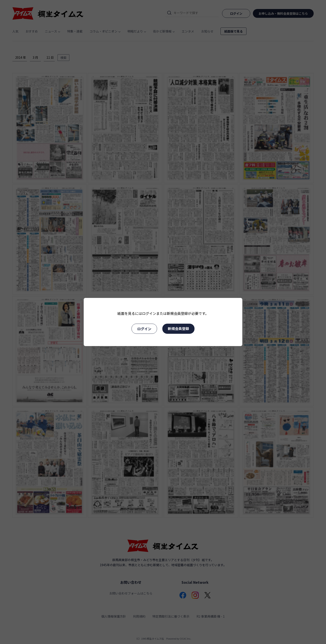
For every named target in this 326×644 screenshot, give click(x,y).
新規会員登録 (178, 328)
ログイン (144, 329)
